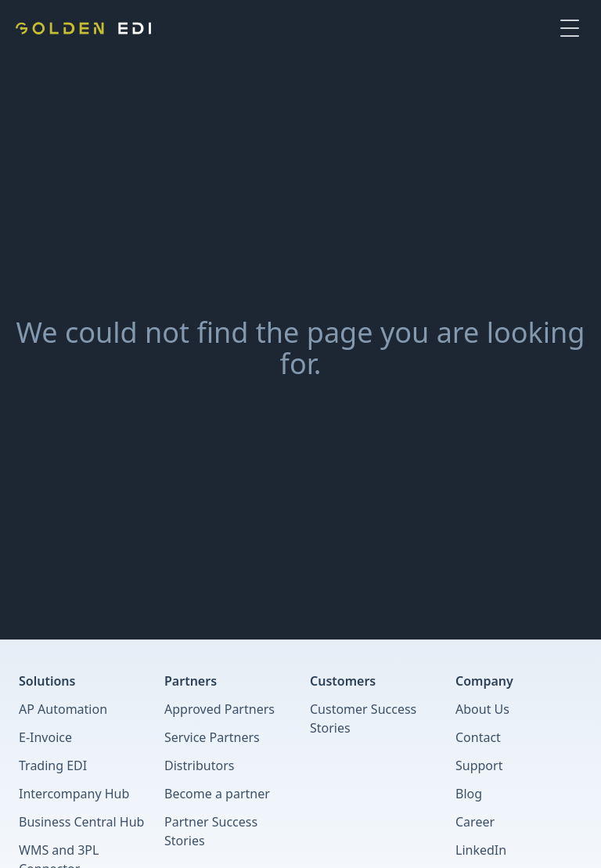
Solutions (47, 681)
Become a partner (217, 794)
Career (475, 822)
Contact (478, 737)
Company (484, 681)
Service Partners (212, 737)
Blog (469, 794)
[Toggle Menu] (570, 28)
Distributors (199, 765)
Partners (191, 681)
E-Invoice (45, 737)
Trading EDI (53, 765)
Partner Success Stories (211, 831)
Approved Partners (220, 709)
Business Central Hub (81, 822)
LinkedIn (481, 850)
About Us (482, 709)
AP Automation (63, 709)
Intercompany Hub (74, 794)
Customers (343, 681)
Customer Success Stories (363, 719)
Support (479, 765)
